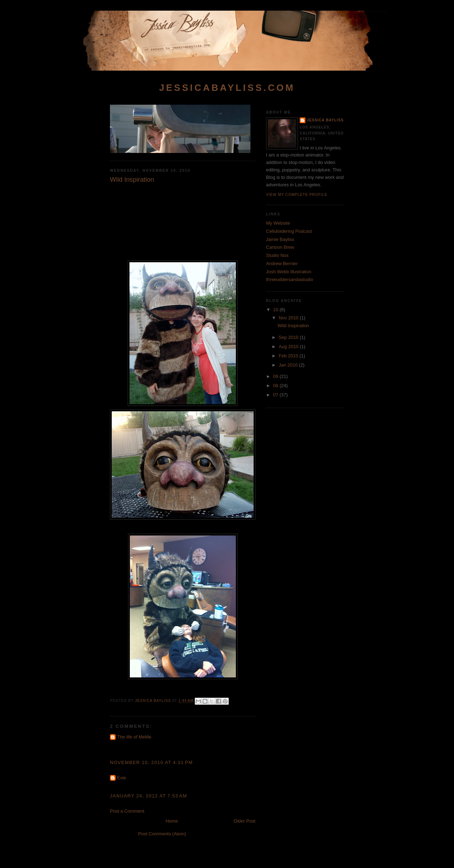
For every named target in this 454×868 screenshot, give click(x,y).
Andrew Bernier (282, 263)
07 (276, 395)
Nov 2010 (289, 318)
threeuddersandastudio (290, 279)
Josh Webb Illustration (289, 272)
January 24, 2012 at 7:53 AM (148, 796)
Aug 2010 (289, 347)
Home (172, 821)
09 (276, 376)
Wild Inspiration (293, 326)
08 (276, 386)
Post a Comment (127, 811)
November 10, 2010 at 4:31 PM (151, 762)
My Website (278, 223)
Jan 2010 (289, 365)
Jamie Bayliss (280, 239)
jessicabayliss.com (227, 88)
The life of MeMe (134, 737)
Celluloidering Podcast (289, 231)
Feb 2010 (289, 356)
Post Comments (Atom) (162, 834)
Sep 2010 (289, 337)
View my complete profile (297, 195)
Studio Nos (277, 255)
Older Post (245, 821)
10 (276, 310)
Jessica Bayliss (325, 120)
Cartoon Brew (280, 247)
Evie (121, 778)
